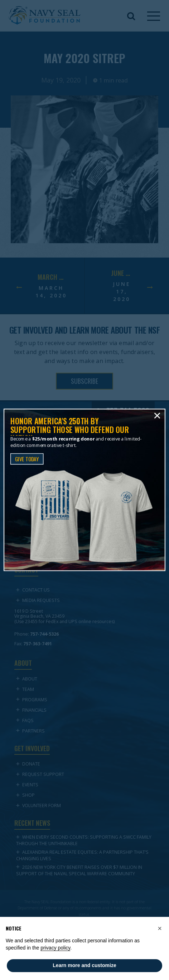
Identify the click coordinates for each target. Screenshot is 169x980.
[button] (160, 928)
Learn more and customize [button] (84, 965)
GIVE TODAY (27, 459)
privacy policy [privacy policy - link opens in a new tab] (55, 948)
